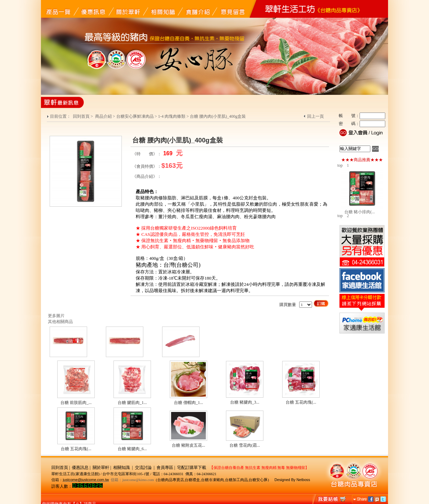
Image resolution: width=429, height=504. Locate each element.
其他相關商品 (60, 322)
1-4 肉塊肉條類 (172, 116)
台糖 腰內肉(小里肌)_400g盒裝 (218, 116)
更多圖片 (56, 316)
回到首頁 (81, 116)
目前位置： (61, 116)
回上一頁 (316, 116)
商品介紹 (103, 116)
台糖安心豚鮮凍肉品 (135, 116)
